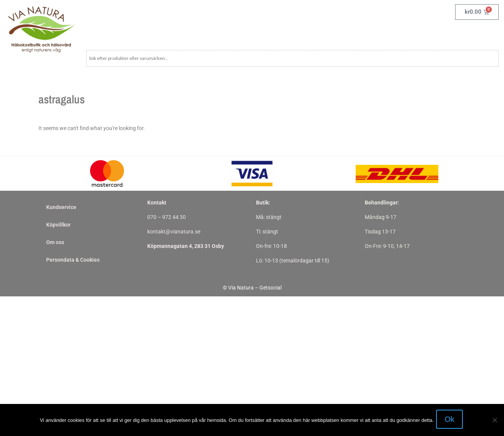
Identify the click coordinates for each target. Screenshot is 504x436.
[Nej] (494, 421)
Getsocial (271, 288)
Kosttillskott (105, 34)
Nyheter (406, 34)
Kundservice (61, 207)
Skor (243, 34)
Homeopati (150, 34)
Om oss (437, 34)
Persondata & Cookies (73, 260)
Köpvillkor (58, 225)
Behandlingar (367, 34)
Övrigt (276, 34)
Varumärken (319, 34)
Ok (451, 421)
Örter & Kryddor (199, 34)
